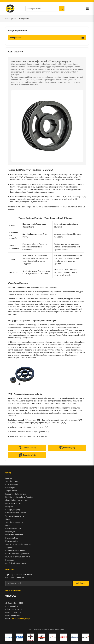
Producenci (10, 560)
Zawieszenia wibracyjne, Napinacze (19, 544)
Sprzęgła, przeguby (13, 510)
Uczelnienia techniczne (14, 535)
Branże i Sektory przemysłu (16, 563)
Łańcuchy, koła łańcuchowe (16, 494)
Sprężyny (9, 547)
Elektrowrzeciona (12, 541)
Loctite (8, 525)
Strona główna (11, 19)
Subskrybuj (81, 583)
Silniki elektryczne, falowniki (16, 513)
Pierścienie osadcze (13, 529)
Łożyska (9, 478)
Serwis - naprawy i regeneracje (17, 554)
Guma (8, 519)
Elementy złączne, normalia (16, 551)
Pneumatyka (10, 488)
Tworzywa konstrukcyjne (15, 516)
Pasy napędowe (12, 484)
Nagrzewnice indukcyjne (15, 503)
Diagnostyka (10, 532)
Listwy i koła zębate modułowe (17, 500)
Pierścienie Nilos (12, 538)
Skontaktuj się (67, 448)
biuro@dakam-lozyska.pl (20, 619)
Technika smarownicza (14, 522)
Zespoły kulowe (11, 491)
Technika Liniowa (12, 481)
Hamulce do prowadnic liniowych (18, 557)
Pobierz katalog (27, 448)
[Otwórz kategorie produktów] (47, 38)
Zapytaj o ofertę (27, 455)
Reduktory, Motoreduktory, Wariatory (19, 497)
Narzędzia (9, 506)
